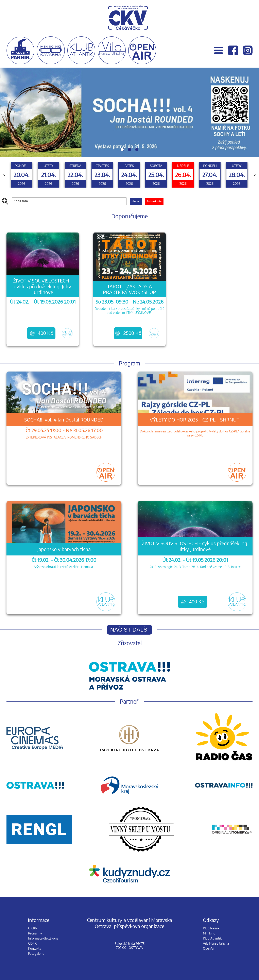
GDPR (32, 943)
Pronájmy (35, 933)
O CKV (33, 928)
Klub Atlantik (212, 938)
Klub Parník (211, 928)
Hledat (136, 201)
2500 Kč (128, 333)
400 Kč (41, 333)
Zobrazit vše (154, 201)
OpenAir (209, 948)
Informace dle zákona (43, 938)
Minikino (209, 933)
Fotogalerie (36, 953)
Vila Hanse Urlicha (216, 943)
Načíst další (130, 630)
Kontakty (35, 948)
